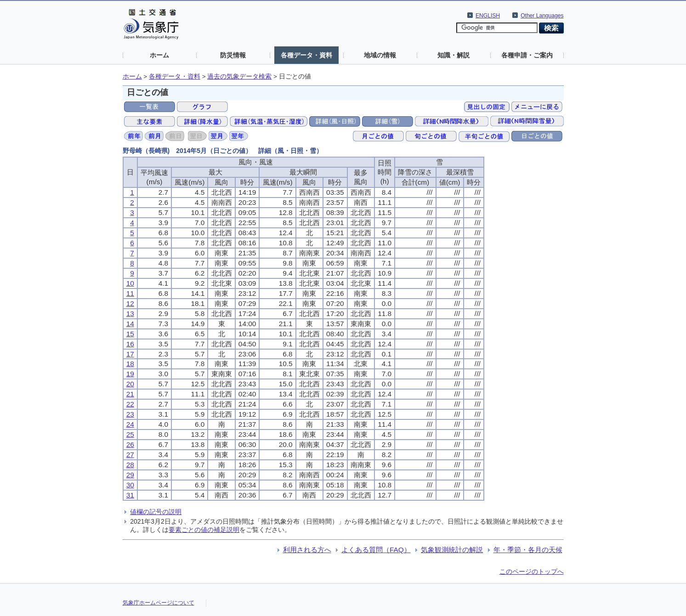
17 (130, 354)
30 (130, 485)
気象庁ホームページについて (159, 603)
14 (130, 324)
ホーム (159, 55)
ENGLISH (488, 16)
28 (130, 465)
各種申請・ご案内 (527, 55)
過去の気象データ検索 (239, 76)
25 (130, 434)
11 (130, 293)
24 (130, 424)
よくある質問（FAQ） (376, 550)
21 (130, 394)
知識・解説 (454, 55)
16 (130, 344)
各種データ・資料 (306, 55)
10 (130, 283)
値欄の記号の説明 (156, 512)
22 (130, 404)
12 (130, 303)
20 (130, 384)
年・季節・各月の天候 (528, 550)
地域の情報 (380, 55)
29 (130, 475)
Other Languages (542, 16)
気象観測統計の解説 (452, 550)
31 (130, 495)
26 (130, 444)
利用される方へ (307, 550)
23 (130, 414)
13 (130, 314)
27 (130, 455)
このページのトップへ (532, 571)
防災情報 (233, 55)
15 (130, 334)
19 (130, 374)
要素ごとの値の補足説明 (204, 530)
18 (130, 364)
